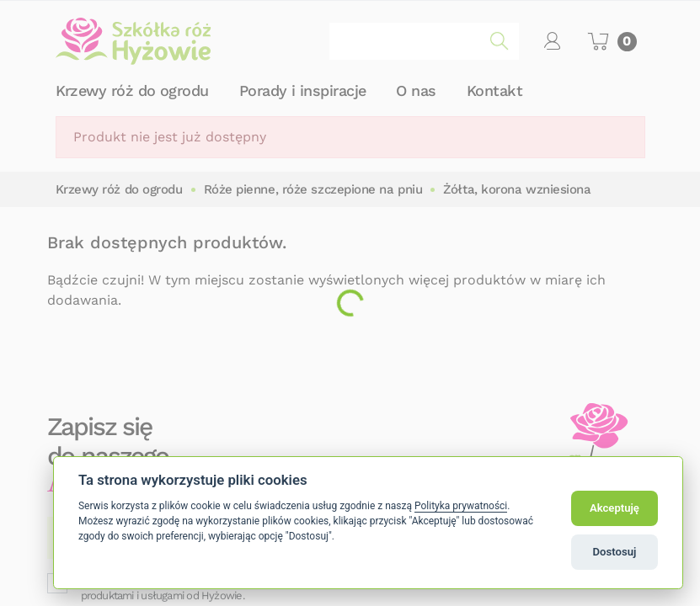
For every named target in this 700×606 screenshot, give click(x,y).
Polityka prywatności (461, 506)
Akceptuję (615, 508)
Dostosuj (615, 552)
